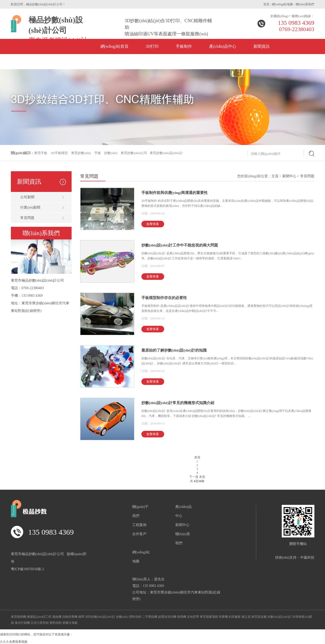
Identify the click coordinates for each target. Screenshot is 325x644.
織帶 (81, 617)
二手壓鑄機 (150, 617)
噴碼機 (182, 617)
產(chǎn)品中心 (223, 46)
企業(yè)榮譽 (31, 61)
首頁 (266, 4)
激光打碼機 (22, 623)
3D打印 (152, 46)
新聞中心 (289, 176)
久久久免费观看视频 (14, 642)
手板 (98, 153)
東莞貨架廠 (259, 617)
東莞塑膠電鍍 (209, 617)
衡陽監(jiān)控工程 (39, 617)
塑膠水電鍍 (70, 623)
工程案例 (139, 525)
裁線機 (57, 617)
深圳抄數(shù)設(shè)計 (100, 617)
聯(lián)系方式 (159, 61)
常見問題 (27, 218)
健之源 (246, 617)
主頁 (275, 176)
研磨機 (223, 617)
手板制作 (184, 46)
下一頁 (194, 477)
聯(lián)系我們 (305, 4)
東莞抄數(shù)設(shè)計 (166, 153)
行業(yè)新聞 (30, 207)
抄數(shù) (111, 153)
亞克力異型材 (40, 623)
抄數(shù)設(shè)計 (280, 617)
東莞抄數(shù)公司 (134, 153)
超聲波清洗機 (167, 617)
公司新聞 (27, 197)
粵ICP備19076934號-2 (27, 569)
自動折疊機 (70, 617)
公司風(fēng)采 (72, 61)
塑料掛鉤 (135, 617)
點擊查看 (153, 224)
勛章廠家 (235, 617)
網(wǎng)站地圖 (283, 4)
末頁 (202, 477)
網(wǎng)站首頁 (114, 46)
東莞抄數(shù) (81, 153)
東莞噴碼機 (18, 617)
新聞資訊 (262, 46)
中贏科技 (307, 558)
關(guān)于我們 (116, 61)
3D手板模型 (59, 153)
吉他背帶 (193, 617)
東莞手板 (41, 153)
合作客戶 (139, 534)
